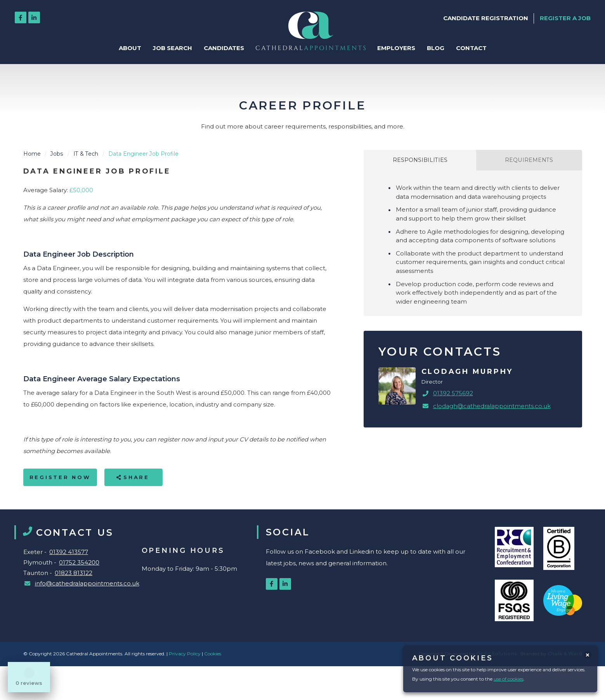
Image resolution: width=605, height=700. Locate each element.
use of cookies (509, 679)
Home (32, 154)
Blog (436, 48)
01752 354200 (79, 562)
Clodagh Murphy (467, 372)
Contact (471, 48)
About (130, 48)
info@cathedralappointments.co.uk (87, 583)
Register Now (60, 477)
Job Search (172, 48)
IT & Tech (86, 154)
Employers (396, 48)
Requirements (529, 160)
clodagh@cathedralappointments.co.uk (492, 406)
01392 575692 (453, 393)
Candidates (224, 48)
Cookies (213, 654)
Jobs (57, 154)
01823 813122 (74, 573)
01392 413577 (69, 552)
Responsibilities (420, 160)
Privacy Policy (185, 654)
